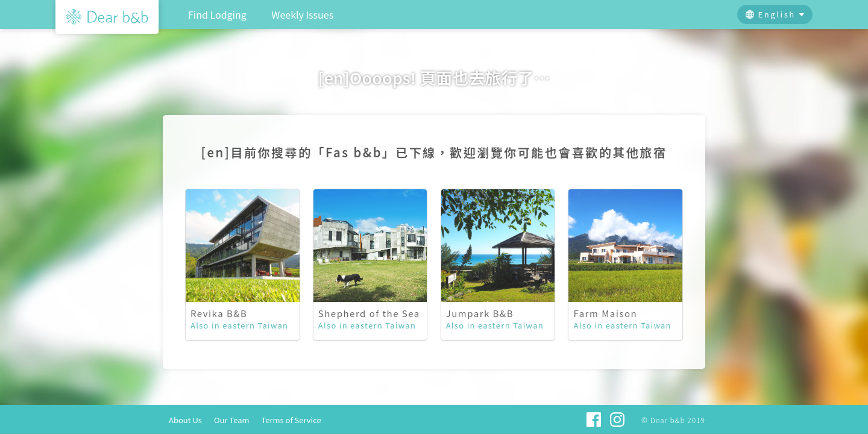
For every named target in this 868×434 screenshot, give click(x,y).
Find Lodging (217, 14)
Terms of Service (291, 420)
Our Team (232, 420)
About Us (185, 420)
